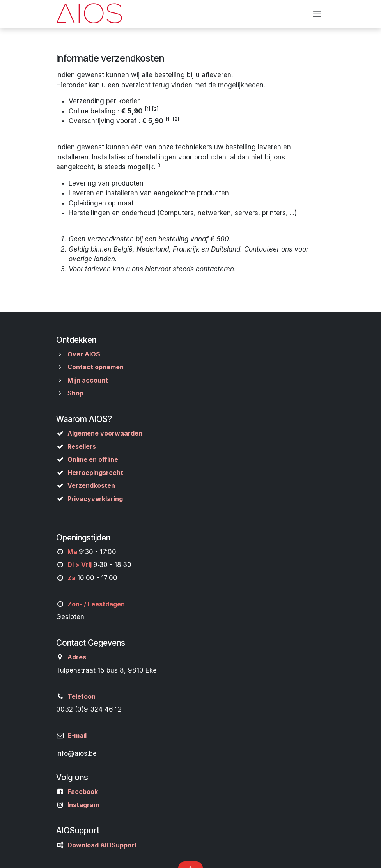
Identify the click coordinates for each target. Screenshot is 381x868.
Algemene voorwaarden (105, 433)
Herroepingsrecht (95, 473)
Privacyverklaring (95, 499)
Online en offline (93, 459)
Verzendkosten (91, 485)
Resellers (82, 446)
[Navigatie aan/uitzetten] (317, 14)
